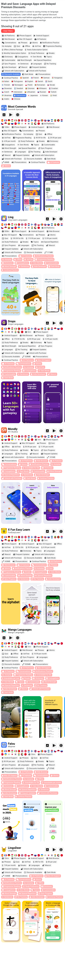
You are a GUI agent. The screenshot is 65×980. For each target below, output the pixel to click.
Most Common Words (22, 107)
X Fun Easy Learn (19, 530)
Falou (11, 744)
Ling (11, 217)
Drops (12, 321)
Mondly (13, 429)
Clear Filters (8, 31)
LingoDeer (15, 848)
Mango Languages (20, 630)
